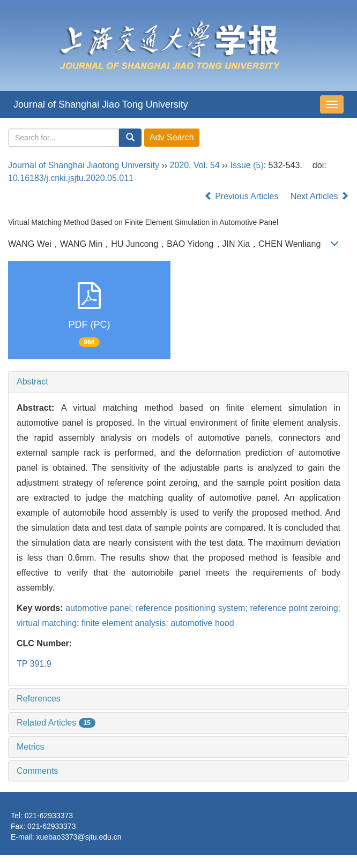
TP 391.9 (34, 664)
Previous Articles (243, 196)
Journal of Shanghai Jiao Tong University (101, 104)
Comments (37, 771)
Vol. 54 (207, 165)
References (39, 699)
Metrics (31, 747)
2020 (180, 165)
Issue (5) (247, 165)
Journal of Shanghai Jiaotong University (84, 165)
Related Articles (56, 723)
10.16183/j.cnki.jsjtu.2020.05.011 (71, 178)
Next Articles (320, 196)
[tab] (178, 382)
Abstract (32, 382)
